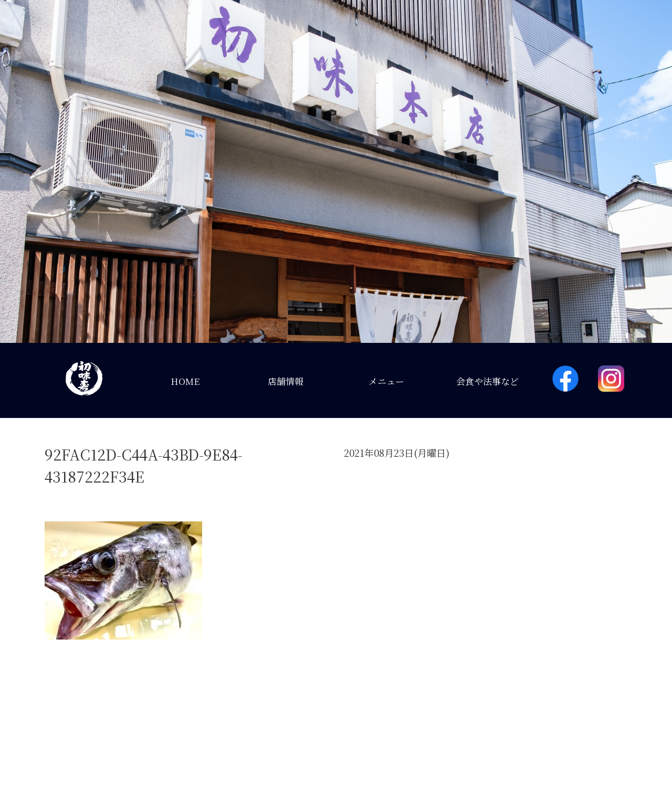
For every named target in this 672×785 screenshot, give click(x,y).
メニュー (386, 381)
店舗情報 (286, 381)
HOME (185, 381)
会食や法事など (487, 381)
